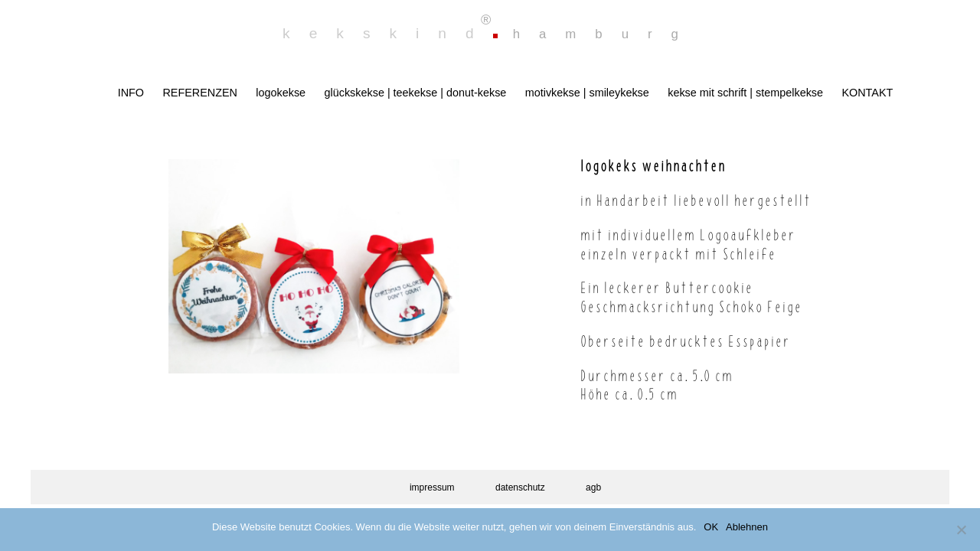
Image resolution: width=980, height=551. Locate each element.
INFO (131, 93)
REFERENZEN (200, 93)
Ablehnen (747, 527)
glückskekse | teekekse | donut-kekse (416, 93)
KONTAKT (867, 93)
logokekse (281, 93)
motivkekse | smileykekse (587, 93)
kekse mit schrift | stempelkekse (745, 93)
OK (711, 527)
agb (593, 487)
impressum (432, 487)
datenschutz (520, 487)
